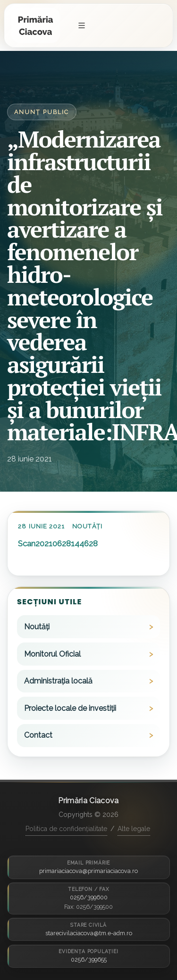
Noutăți (87, 526)
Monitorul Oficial (52, 654)
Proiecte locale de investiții (70, 708)
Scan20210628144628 (58, 544)
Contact (38, 735)
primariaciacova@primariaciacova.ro (88, 871)
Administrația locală (58, 681)
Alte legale (134, 829)
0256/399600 (89, 897)
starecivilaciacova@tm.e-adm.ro (89, 933)
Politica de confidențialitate (66, 829)
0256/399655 (89, 959)
